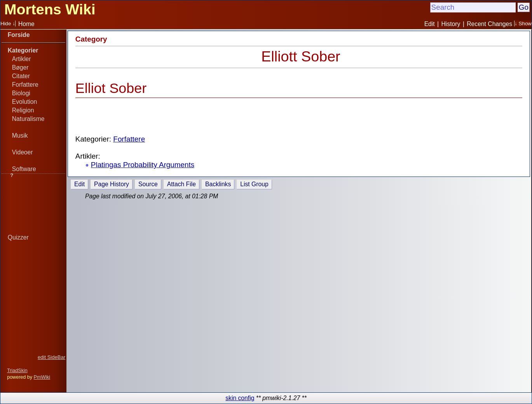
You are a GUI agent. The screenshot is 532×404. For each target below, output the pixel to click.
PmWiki (42, 377)
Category (91, 39)
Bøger (20, 67)
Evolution (25, 102)
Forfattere (25, 85)
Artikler (22, 59)
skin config (240, 398)
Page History (112, 184)
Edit (430, 24)
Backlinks (218, 184)
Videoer (23, 152)
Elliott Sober (301, 56)
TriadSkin (17, 371)
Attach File (181, 184)
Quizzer (18, 237)
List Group (254, 184)
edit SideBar (51, 357)
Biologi (21, 93)
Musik (20, 136)
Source (148, 184)
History (451, 24)
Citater (21, 76)
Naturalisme (28, 119)
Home (26, 24)
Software (24, 169)
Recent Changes (489, 24)
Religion (23, 110)
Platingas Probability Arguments (143, 165)
